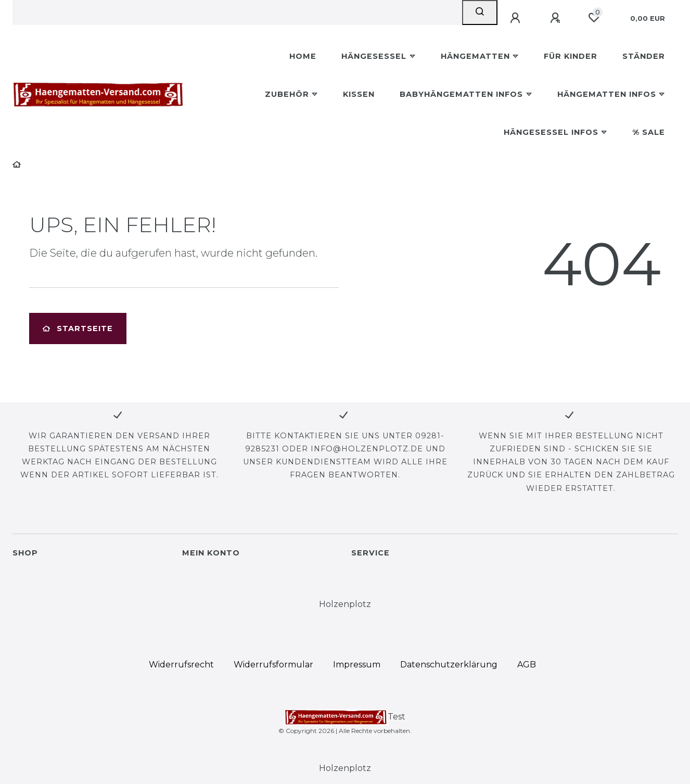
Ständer (644, 56)
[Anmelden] (517, 18)
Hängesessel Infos (551, 132)
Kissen (359, 94)
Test (345, 717)
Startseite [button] (78, 328)
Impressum (357, 665)
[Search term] (237, 12)
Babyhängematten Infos (461, 94)
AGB (527, 665)
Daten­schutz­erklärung (449, 665)
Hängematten (475, 56)
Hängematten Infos (607, 94)
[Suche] (480, 12)
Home (303, 56)
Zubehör (287, 94)
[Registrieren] (557, 18)
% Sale (649, 132)
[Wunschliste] (594, 18)
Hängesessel (374, 56)
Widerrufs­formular (273, 665)
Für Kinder (571, 56)
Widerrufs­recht (181, 665)
